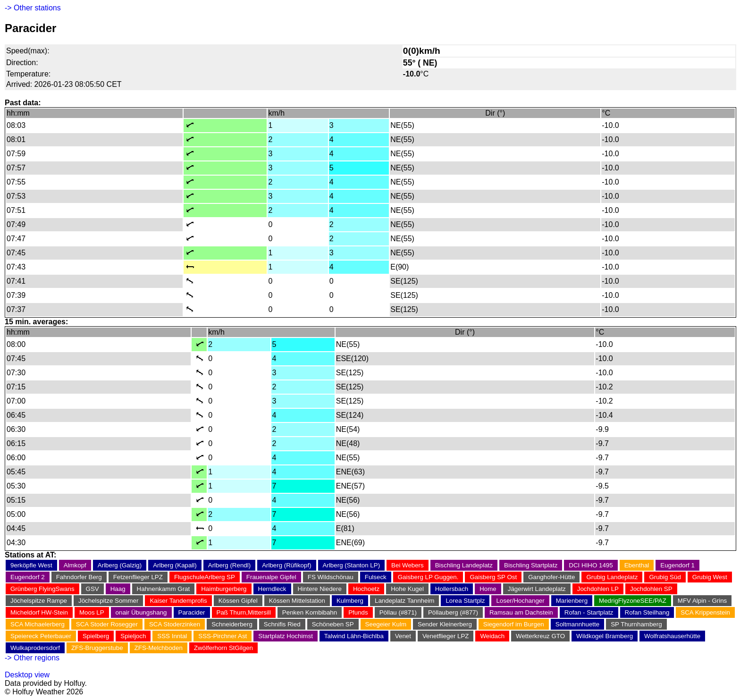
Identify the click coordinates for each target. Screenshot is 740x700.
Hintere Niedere (320, 589)
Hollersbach (452, 589)
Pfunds (358, 612)
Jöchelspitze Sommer (108, 601)
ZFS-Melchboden (159, 648)
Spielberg (96, 636)
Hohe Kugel (407, 589)
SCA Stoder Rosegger (107, 624)
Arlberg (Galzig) (120, 565)
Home (488, 589)
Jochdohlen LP (598, 589)
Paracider (192, 612)
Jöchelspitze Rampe (39, 601)
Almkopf (75, 565)
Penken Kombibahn (310, 612)
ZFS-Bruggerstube (97, 648)
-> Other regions (32, 658)
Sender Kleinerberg (445, 624)
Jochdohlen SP (651, 589)
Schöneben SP (333, 624)
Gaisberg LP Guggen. (428, 577)
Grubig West (710, 577)
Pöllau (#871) (398, 612)
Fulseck (376, 577)
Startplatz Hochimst (286, 636)
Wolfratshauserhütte (672, 636)
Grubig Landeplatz (612, 577)
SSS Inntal (172, 636)
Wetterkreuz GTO (540, 636)
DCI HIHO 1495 (591, 565)
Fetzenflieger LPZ (138, 577)
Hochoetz (366, 589)
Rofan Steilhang (647, 612)
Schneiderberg (232, 624)
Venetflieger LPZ (446, 636)
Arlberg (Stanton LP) (352, 565)
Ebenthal (637, 565)
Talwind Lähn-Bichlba (354, 636)
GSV (92, 589)
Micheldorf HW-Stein (39, 612)
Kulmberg (350, 601)
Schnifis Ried (282, 624)
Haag (118, 589)
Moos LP (92, 612)
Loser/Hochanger (520, 601)
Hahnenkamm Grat (164, 589)
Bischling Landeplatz (464, 565)
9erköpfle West (31, 565)
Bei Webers (408, 565)
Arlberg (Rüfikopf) (286, 565)
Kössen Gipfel (238, 601)
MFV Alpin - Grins (702, 601)
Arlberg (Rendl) (229, 565)
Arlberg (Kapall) (175, 565)
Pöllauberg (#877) (453, 612)
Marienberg (572, 601)
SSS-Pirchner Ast (223, 636)
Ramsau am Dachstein (521, 612)
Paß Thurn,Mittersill (244, 612)
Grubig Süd (665, 577)
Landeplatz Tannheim (404, 601)
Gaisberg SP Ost (493, 577)
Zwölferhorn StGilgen (223, 648)
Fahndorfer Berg (79, 577)
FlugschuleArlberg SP (205, 577)
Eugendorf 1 (677, 565)
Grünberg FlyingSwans (42, 589)
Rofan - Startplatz (589, 612)
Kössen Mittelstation (297, 601)
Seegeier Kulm (386, 624)
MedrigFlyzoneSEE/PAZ (633, 601)
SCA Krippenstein (705, 612)
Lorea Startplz (465, 601)
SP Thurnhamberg (636, 624)
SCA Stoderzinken (175, 624)
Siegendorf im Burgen (514, 624)
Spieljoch (133, 636)
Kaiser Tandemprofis (178, 601)
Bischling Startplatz (531, 565)
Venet (403, 636)
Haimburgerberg (224, 589)
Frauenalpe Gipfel (271, 577)
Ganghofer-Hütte (551, 577)
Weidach (492, 636)
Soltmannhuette (577, 624)
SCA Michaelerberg (38, 624)
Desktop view (27, 675)
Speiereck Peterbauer (41, 636)
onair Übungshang (141, 612)
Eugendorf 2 (28, 577)
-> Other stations (33, 8)
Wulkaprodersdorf (35, 648)
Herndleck (272, 589)
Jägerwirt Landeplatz (537, 589)
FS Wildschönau (331, 577)
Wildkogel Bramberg (605, 636)
